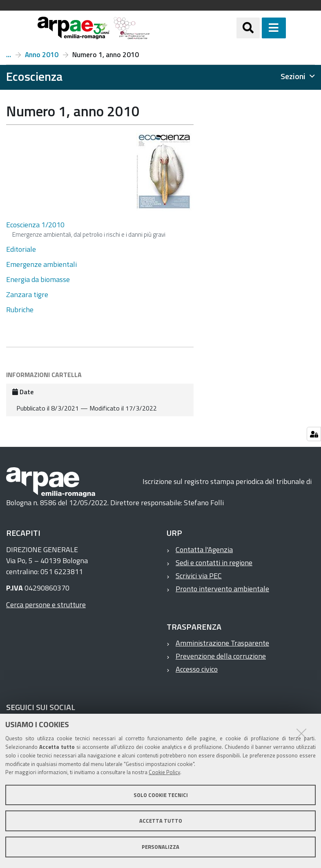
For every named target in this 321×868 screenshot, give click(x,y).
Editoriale (21, 249)
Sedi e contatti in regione (214, 563)
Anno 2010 (42, 55)
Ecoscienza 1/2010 (35, 225)
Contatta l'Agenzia (204, 549)
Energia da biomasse (38, 279)
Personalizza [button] (160, 847)
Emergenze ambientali (41, 264)
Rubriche (20, 310)
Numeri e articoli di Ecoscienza (9, 55)
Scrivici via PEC (199, 576)
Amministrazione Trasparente (222, 643)
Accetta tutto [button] (161, 821)
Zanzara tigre (27, 294)
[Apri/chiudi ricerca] (258, 28)
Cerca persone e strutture (46, 605)
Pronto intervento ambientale (222, 589)
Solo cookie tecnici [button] (161, 795)
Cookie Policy (164, 772)
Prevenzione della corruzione (221, 656)
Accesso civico (197, 669)
